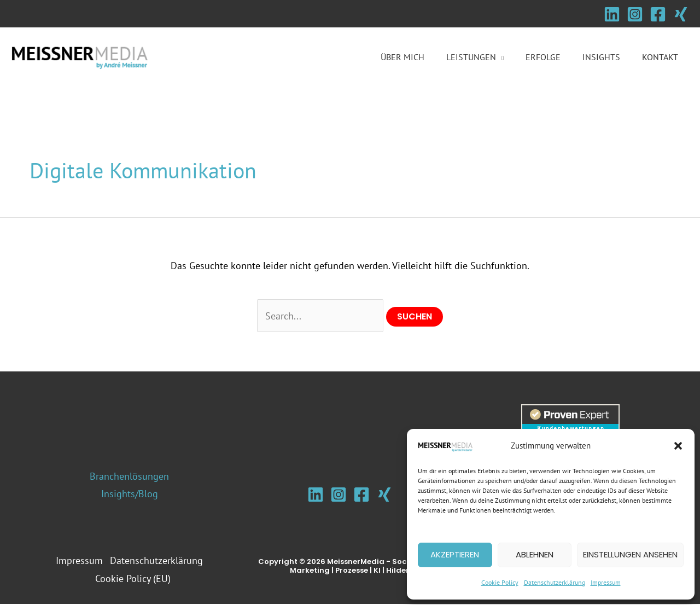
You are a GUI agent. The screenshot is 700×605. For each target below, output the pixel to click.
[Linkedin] (612, 14)
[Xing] (681, 14)
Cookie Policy (500, 582)
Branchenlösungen (129, 477)
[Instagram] (635, 14)
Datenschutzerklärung (555, 582)
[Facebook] (658, 14)
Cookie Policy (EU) (134, 579)
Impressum (606, 582)
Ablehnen (535, 554)
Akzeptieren (455, 554)
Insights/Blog (130, 494)
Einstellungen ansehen (630, 554)
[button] (678, 446)
